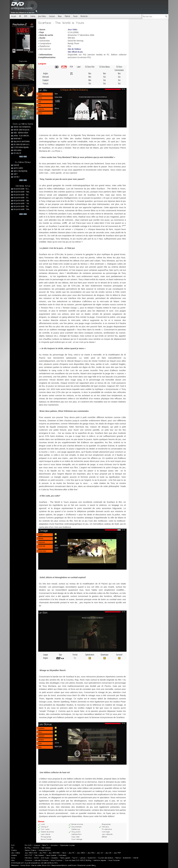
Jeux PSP (117, 853)
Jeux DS (108, 853)
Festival (118, 858)
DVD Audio (45, 858)
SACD (36, 858)
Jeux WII (100, 853)
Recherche (84, 16)
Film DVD (28, 845)
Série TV (45, 845)
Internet (136, 858)
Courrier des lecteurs (106, 858)
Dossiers (55, 858)
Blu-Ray (28, 848)
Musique (37, 845)
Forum (75, 16)
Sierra (56, 94)
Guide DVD (92, 858)
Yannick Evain (25, 865)
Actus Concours (56, 860)
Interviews (28, 858)
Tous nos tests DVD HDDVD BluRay (78, 860)
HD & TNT (28, 855)
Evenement (127, 858)
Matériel (67, 16)
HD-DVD (36, 848)
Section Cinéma (30, 850)
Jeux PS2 (91, 853)
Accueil (14, 16)
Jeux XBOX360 (54, 853)
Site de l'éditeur (74, 49)
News (60, 16)
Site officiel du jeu (75, 52)
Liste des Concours (41, 860)
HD (20, 16)
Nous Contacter (114, 860)
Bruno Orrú (46, 865)
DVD (26, 16)
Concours (52, 16)
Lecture (83, 858)
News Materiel (51, 855)
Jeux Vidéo (73, 30)
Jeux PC (71, 853)
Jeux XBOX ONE (31, 853)
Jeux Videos (42, 16)
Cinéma (33, 16)
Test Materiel (46, 848)
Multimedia (62, 855)
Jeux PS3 (43, 853)
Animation (54, 845)
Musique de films (45, 850)
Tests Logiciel (65, 858)
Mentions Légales (100, 860)
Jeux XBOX (81, 853)
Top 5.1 (75, 858)
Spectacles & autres (67, 845)
